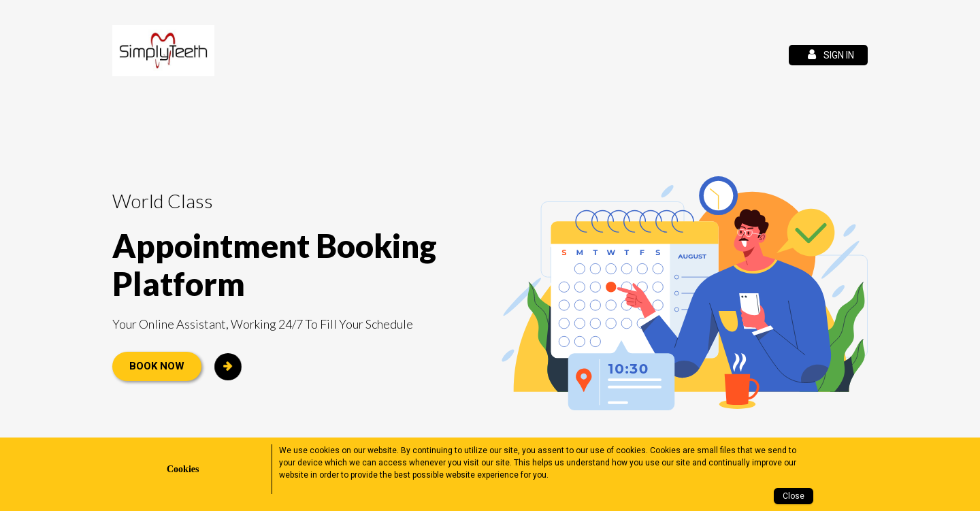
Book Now (157, 366)
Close (794, 496)
